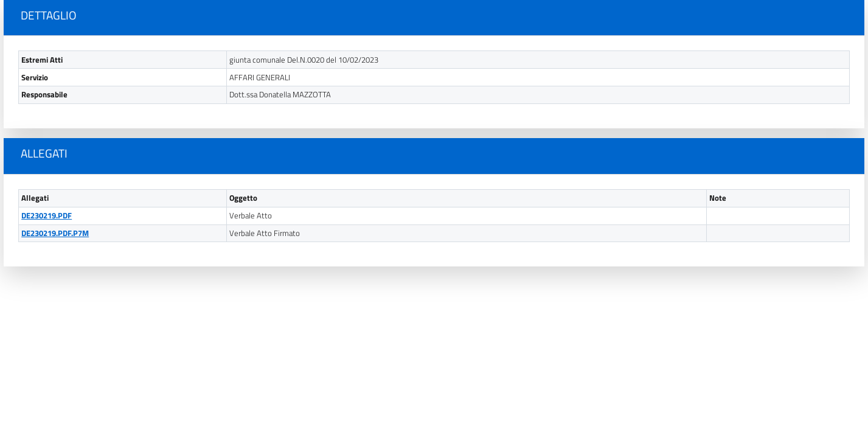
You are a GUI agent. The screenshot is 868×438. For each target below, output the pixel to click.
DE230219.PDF (47, 216)
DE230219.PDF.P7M (55, 233)
